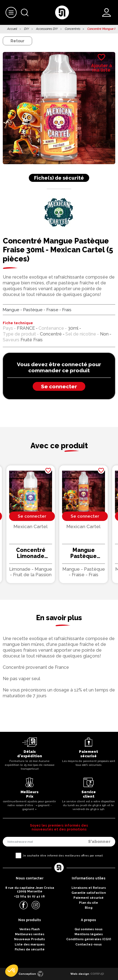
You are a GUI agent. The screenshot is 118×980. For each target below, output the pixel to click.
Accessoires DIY (47, 29)
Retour (17, 41)
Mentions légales (89, 934)
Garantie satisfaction (89, 893)
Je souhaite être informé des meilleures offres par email (63, 855)
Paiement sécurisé (88, 898)
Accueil (12, 29)
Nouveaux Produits (29, 939)
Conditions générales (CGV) (89, 939)
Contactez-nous (88, 944)
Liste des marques (30, 944)
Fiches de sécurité (30, 949)
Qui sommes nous (88, 929)
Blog (89, 908)
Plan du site (88, 903)
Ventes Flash (29, 929)
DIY (27, 29)
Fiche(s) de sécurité (59, 178)
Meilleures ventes (30, 934)
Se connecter (59, 386)
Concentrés (73, 29)
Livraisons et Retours (89, 888)
